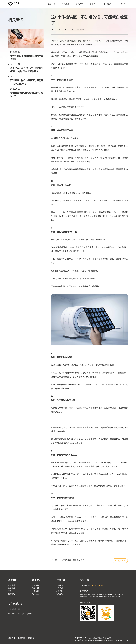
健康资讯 (93, 5)
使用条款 (31, 638)
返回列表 (120, 561)
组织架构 (59, 591)
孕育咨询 (12, 594)
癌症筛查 (12, 614)
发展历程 (59, 588)
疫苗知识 (35, 585)
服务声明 (21, 638)
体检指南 (35, 594)
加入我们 (59, 594)
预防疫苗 (12, 585)
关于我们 (107, 5)
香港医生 (30, 614)
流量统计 (12, 638)
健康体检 (12, 588)
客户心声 (79, 5)
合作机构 (65, 5)
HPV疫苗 (21, 614)
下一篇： (68, 560)
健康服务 (52, 5)
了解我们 (59, 585)
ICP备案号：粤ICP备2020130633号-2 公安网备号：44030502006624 (101, 640)
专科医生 (12, 591)
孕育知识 (35, 591)
